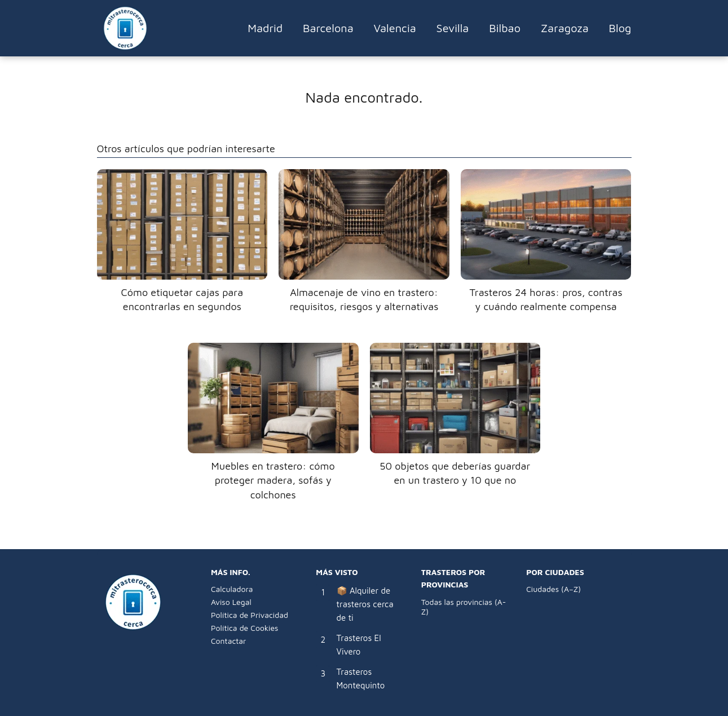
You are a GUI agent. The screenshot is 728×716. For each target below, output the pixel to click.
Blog (620, 28)
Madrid (265, 28)
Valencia (395, 28)
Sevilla (453, 28)
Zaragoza (565, 28)
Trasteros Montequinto (361, 679)
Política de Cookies (245, 628)
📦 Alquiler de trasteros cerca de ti (365, 604)
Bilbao (505, 28)
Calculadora (232, 589)
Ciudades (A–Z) (553, 589)
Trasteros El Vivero (359, 645)
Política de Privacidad (250, 615)
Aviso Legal (231, 602)
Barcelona (328, 28)
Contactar (228, 641)
